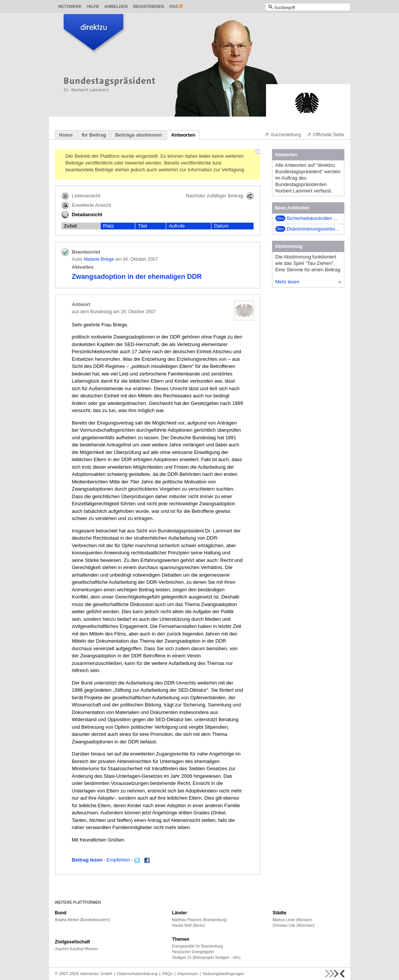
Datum (221, 226)
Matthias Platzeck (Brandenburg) (200, 920)
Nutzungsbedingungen (223, 974)
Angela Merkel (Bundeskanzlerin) (83, 920)
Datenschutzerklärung (137, 974)
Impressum (188, 974)
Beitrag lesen (87, 860)
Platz (109, 226)
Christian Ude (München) (294, 925)
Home (66, 135)
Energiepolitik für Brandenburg (198, 946)
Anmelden (116, 6)
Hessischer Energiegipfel (193, 952)
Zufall (71, 226)
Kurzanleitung (283, 134)
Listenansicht (81, 196)
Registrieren (149, 6)
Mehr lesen (308, 282)
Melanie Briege (99, 259)
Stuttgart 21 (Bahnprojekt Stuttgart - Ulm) (206, 958)
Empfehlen (118, 860)
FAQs (168, 974)
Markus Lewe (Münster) (293, 920)
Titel (142, 226)
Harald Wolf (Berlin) (189, 925)
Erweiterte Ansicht (86, 205)
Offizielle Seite (325, 134)
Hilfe (93, 6)
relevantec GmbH (96, 974)
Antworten (183, 135)
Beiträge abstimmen (139, 135)
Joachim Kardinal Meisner (77, 949)
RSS (174, 6)
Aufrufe (177, 226)
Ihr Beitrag (94, 135)
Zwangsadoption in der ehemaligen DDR (137, 277)
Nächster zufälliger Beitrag (220, 196)
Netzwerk (70, 6)
